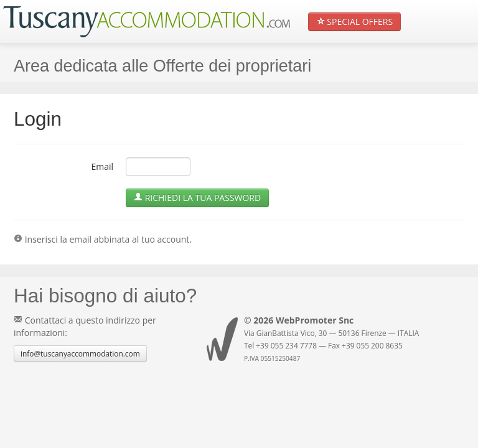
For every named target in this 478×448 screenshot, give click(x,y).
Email (102, 166)
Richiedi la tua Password (197, 198)
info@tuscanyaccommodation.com (80, 353)
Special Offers (354, 21)
